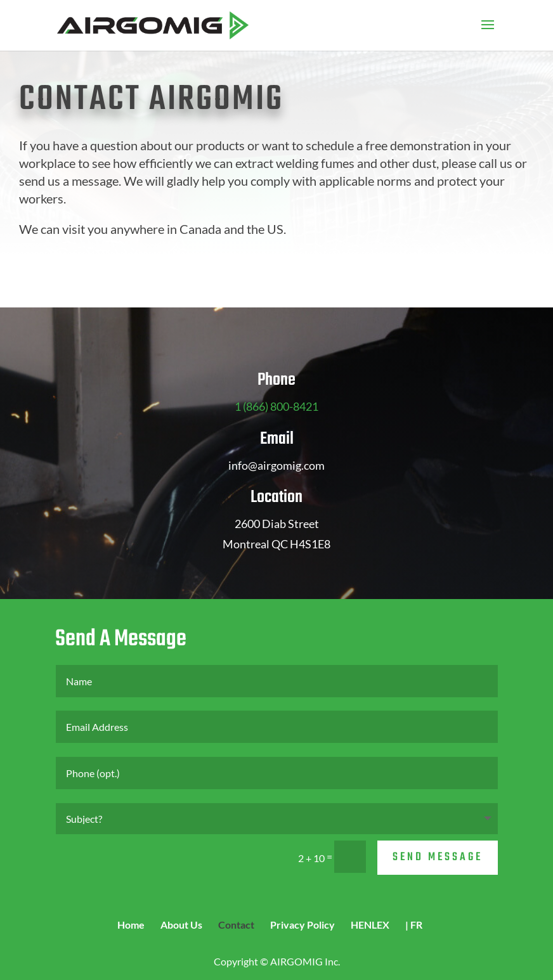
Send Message (438, 857)
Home (131, 925)
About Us (181, 925)
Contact (236, 925)
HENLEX (370, 925)
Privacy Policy (303, 925)
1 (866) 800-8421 (276, 406)
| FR (414, 925)
